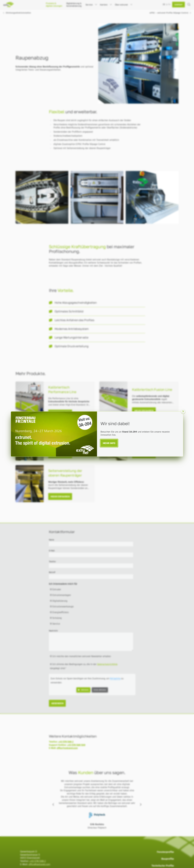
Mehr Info (109, 443)
